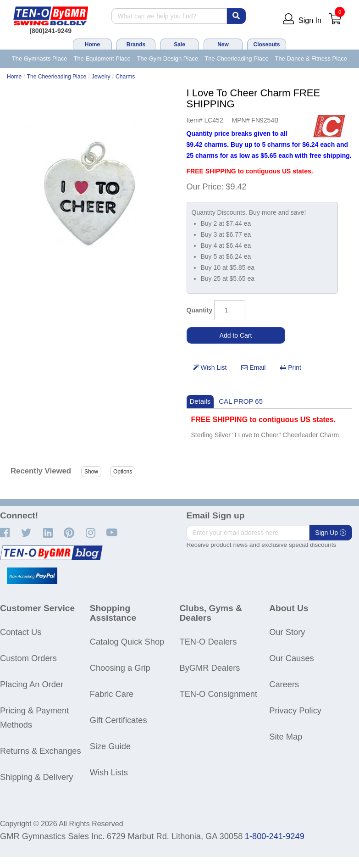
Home (92, 45)
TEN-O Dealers (208, 642)
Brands (136, 45)
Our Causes (291, 658)
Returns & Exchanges (41, 751)
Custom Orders (28, 658)
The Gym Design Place (168, 58)
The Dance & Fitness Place (311, 58)
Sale (179, 45)
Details (200, 401)
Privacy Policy (295, 710)
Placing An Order (32, 684)
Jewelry (101, 77)
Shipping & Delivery (36, 777)
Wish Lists (109, 772)
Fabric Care (112, 694)
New (223, 45)
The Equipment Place (102, 58)
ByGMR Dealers (210, 668)
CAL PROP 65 (241, 401)
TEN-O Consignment (219, 694)
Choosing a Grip (120, 668)
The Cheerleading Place (236, 58)
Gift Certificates (119, 720)
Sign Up (331, 533)
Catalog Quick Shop (127, 642)
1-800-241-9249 (275, 836)
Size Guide (110, 746)
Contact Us (21, 632)
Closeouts (266, 45)
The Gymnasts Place (40, 58)
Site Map (286, 737)
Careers (284, 684)
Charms (125, 77)
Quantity (200, 310)
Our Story (287, 632)
